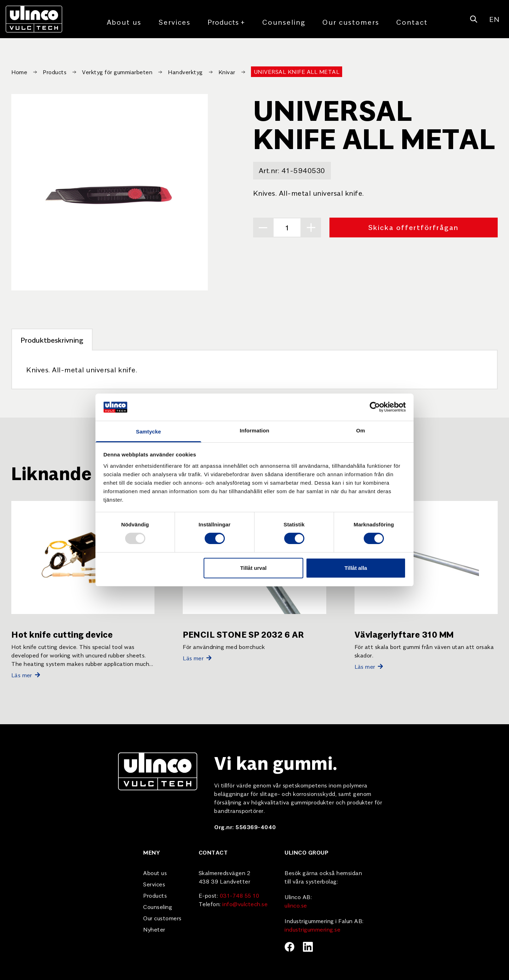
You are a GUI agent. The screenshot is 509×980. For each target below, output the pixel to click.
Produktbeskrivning (52, 340)
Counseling (284, 22)
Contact (412, 22)
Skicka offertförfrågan (414, 227)
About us (124, 22)
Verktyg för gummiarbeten (117, 72)
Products (226, 22)
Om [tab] (360, 430)
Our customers (351, 22)
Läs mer (26, 675)
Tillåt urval (253, 568)
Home (19, 72)
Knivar (227, 72)
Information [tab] (255, 430)
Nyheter (154, 929)
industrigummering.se (312, 929)
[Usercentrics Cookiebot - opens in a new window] (375, 407)
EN (494, 19)
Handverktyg (185, 72)
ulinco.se (296, 905)
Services (174, 22)
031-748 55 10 (240, 895)
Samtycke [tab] (149, 432)
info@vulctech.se (245, 904)
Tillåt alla (356, 568)
